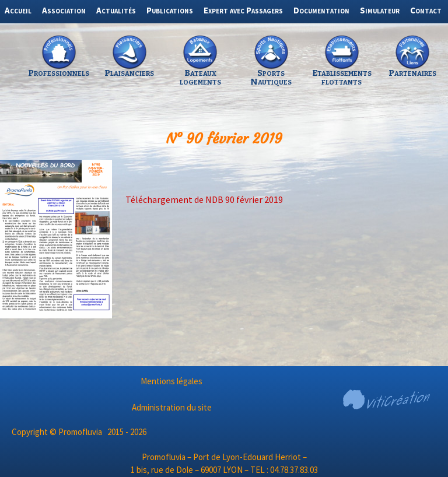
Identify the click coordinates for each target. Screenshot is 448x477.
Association (64, 10)
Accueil (18, 10)
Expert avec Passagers (243, 10)
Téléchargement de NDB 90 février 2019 (204, 199)
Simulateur (380, 10)
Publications (170, 10)
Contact (426, 10)
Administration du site (172, 407)
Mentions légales (171, 381)
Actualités (116, 10)
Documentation (321, 10)
